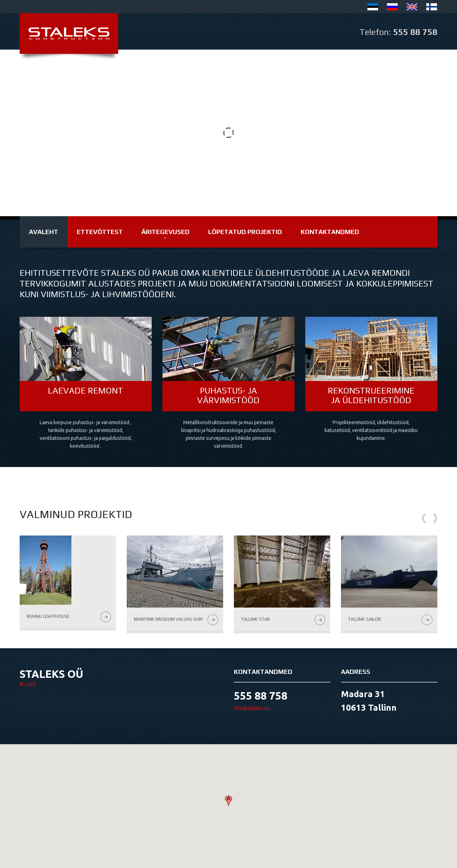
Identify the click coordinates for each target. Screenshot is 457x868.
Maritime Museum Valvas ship (169, 619)
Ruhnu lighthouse (48, 616)
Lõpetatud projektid (245, 232)
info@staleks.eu (252, 708)
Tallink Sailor (365, 619)
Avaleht (44, 232)
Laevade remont (86, 390)
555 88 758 (415, 32)
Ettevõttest (100, 232)
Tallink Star (255, 619)
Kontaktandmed (330, 232)
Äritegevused (165, 232)
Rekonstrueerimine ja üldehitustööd (371, 395)
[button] (228, 801)
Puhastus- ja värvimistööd (228, 395)
